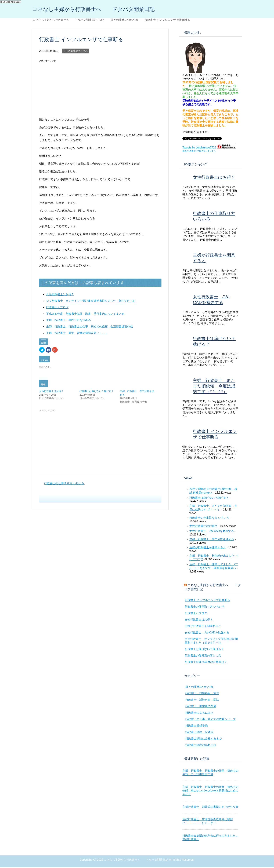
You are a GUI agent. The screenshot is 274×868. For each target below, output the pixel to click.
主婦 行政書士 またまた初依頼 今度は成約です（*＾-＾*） (214, 387)
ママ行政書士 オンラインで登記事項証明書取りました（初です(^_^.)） (91, 302)
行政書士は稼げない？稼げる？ (97, 392)
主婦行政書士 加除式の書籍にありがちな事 (210, 808)
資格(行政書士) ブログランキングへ (199, 152)
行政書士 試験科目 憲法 (202, 694)
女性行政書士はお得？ (60, 295)
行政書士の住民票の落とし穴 (203, 656)
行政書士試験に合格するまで (204, 739)
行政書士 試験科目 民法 (202, 701)
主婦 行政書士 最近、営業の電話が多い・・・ (77, 334)
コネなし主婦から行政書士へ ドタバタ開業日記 (105, 9)
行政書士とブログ (57, 308)
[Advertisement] (68, 89)
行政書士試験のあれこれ (201, 746)
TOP (68, 21)
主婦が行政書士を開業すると (208, 548)
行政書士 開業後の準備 (201, 707)
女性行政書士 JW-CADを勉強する (212, 532)
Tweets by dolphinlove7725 (199, 148)
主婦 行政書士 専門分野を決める (68, 321)
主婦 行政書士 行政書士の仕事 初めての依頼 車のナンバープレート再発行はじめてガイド (210, 791)
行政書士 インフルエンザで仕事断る (207, 601)
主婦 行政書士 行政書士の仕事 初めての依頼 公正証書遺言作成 (89, 327)
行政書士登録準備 (197, 726)
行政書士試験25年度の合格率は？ (206, 663)
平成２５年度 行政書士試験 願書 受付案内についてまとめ (85, 315)
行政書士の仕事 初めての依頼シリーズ (211, 720)
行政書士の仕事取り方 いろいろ (64, 484)
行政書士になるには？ (199, 714)
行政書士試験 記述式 (199, 733)
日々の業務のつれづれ (75, 52)
